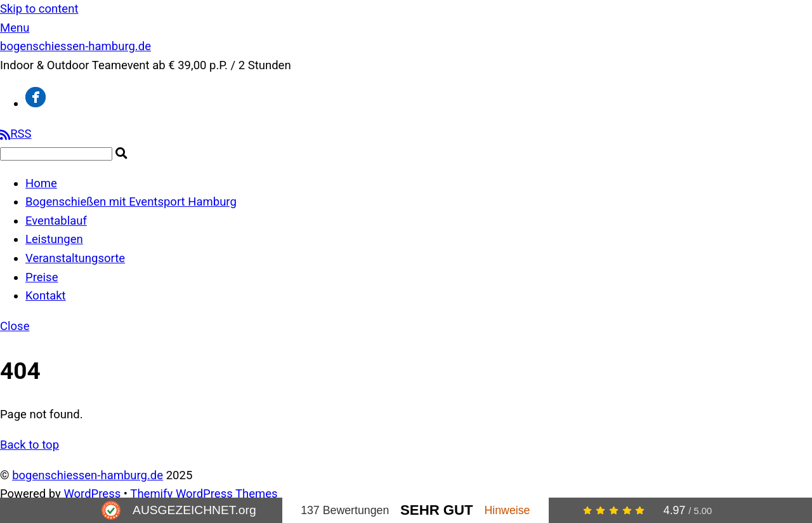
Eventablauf (56, 221)
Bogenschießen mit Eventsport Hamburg (131, 202)
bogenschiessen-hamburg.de (88, 475)
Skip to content (39, 9)
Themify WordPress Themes (204, 494)
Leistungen (54, 239)
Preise (42, 277)
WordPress (92, 494)
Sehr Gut (437, 510)
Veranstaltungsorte (75, 258)
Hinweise (507, 510)
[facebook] (36, 103)
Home (41, 183)
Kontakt (46, 296)
